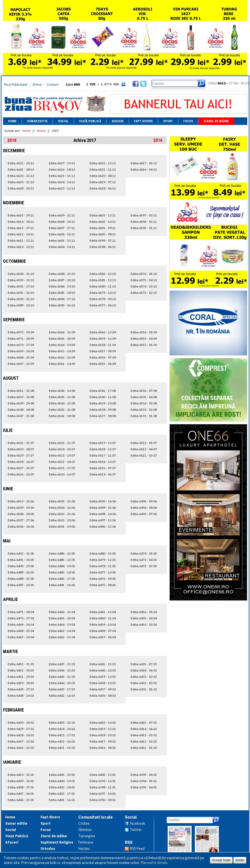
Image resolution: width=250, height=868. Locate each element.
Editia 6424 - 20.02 (62, 729)
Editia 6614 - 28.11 (21, 222)
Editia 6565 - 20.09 (62, 339)
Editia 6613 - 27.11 (21, 228)
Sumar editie (37, 121)
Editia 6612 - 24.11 (21, 234)
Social (63, 121)
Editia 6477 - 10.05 (103, 572)
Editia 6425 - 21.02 (62, 722)
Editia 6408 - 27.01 (21, 787)
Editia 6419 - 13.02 (103, 729)
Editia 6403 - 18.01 (62, 787)
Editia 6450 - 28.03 (21, 683)
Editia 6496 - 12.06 (103, 526)
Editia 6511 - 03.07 (144, 455)
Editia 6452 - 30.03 (21, 670)
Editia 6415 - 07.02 (144, 722)
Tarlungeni (87, 836)
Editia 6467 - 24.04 (21, 637)
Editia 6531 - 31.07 (21, 443)
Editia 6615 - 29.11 (21, 215)
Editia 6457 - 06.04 (103, 637)
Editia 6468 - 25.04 (21, 631)
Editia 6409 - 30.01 (21, 781)
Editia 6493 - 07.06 (144, 514)
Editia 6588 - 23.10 (62, 274)
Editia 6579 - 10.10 (103, 293)
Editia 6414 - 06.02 (144, 729)
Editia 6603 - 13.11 (103, 215)
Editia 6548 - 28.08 (21, 410)
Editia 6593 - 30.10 (21, 280)
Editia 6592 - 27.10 (21, 286)
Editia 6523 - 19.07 (62, 455)
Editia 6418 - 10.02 (103, 735)
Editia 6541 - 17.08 (103, 391)
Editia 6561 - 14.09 (62, 364)
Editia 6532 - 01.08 (144, 416)
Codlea (84, 823)
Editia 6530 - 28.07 (21, 449)
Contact (52, 85)
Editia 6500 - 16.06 (103, 501)
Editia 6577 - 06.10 (103, 305)
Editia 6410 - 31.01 (21, 775)
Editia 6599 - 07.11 (103, 240)
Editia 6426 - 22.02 (21, 748)
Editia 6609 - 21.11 (62, 215)
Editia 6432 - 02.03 (144, 683)
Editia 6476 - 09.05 (103, 579)
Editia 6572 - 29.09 (21, 332)
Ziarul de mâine (216, 121)
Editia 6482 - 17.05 (62, 579)
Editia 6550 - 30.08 (21, 397)
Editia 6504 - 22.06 (62, 508)
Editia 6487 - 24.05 (21, 585)
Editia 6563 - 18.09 (62, 351)
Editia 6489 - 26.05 (21, 572)
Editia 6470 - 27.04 (21, 618)
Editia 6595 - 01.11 (144, 228)
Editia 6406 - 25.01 (21, 800)
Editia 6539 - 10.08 (103, 403)
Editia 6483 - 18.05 (62, 572)
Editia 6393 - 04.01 (144, 787)
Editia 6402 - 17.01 (62, 794)
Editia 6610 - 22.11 (21, 247)
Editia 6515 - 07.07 (103, 468)
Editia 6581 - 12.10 (103, 280)
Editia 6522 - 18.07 (62, 462)
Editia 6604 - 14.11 (62, 247)
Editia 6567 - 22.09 (21, 364)
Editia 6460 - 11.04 (103, 618)
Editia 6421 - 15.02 (62, 748)
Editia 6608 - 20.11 (62, 222)
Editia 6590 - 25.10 (21, 299)
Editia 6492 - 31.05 (21, 553)
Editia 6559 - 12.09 (103, 339)
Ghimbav (85, 830)
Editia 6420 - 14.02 (103, 722)
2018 (12, 140)
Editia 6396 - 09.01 (103, 800)
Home (12, 121)
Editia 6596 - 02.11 (144, 222)
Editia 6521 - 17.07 (62, 468)
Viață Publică (90, 121)
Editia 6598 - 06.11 (103, 247)
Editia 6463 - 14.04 (62, 631)
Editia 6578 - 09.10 (103, 299)
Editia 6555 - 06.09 (103, 364)
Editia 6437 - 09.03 (103, 689)
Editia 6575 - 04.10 (144, 280)
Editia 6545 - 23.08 (62, 397)
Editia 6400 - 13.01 (103, 775)
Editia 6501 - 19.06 (62, 526)
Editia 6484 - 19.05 (62, 566)
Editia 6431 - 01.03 (144, 689)
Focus (188, 121)
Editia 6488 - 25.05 (21, 579)
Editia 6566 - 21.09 (62, 332)
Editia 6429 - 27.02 (21, 729)
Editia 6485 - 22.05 (62, 560)
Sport (168, 121)
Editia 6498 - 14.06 (103, 514)
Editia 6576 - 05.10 (144, 274)
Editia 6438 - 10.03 (103, 683)
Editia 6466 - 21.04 (62, 612)
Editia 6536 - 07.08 (144, 391)
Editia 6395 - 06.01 (144, 775)
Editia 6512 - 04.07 (144, 449)
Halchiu (84, 849)
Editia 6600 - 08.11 (103, 234)
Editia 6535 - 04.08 (144, 397)
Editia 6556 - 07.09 (103, 357)
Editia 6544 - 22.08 (62, 403)
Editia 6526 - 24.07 (21, 474)
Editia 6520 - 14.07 (62, 474)
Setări (240, 860)
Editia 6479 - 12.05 (103, 560)
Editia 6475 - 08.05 (103, 585)
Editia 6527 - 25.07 (21, 468)
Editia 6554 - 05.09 (144, 332)
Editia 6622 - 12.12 (103, 163)
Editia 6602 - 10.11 (103, 222)
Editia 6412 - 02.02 (144, 741)
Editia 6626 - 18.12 (62, 169)
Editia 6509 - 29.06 (21, 508)
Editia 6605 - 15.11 (62, 240)
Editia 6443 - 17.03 (62, 689)
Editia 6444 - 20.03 (62, 683)
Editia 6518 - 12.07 (103, 449)
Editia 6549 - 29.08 (21, 403)
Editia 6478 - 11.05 (103, 566)
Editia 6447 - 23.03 (62, 664)
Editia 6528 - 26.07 (21, 462)
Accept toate (221, 860)
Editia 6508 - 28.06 (21, 514)
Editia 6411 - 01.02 (144, 748)
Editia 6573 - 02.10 (144, 293)
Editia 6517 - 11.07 (103, 455)
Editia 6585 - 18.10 (62, 293)
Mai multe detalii (154, 863)
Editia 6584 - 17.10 (62, 299)
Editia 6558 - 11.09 (103, 345)
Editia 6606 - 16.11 (62, 234)
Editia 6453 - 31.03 (21, 664)
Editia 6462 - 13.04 (62, 637)
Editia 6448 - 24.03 (21, 696)
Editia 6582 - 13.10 (103, 274)
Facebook (137, 823)
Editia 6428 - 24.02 (21, 735)
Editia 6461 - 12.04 (103, 612)
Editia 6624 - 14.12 (62, 182)
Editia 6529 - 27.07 (21, 455)
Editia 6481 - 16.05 (62, 585)
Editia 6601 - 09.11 (103, 228)
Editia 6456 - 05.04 (144, 612)
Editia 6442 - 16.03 (62, 696)
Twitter (136, 830)
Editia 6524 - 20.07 (62, 449)
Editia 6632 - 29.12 (21, 163)
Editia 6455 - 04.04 (144, 618)
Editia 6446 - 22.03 (62, 670)
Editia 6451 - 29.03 (21, 677)
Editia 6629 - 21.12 (21, 182)
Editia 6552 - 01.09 (144, 345)
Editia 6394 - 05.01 (144, 781)
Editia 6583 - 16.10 (62, 305)
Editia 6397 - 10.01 (103, 794)
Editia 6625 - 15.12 (62, 176)
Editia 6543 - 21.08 (62, 410)
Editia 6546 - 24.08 (62, 391)
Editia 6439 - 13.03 (103, 677)
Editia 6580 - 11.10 (103, 286)
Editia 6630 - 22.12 (21, 176)
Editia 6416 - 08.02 (103, 748)
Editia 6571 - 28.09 (21, 339)
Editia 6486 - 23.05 (62, 553)
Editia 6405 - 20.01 (62, 775)
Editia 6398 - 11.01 (103, 787)
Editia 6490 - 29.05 (21, 566)
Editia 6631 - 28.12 (21, 169)
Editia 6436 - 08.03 (103, 696)
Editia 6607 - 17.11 (62, 228)
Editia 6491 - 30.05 (21, 560)
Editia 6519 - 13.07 (103, 443)
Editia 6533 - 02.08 (144, 410)
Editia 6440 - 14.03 (103, 670)
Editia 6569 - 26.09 (21, 351)
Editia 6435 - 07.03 (144, 664)
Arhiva (37, 85)
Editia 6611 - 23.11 (21, 240)
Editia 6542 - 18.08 (62, 416)
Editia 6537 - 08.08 (103, 416)
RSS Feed (137, 849)
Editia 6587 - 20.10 (62, 280)
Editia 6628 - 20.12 (21, 188)
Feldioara (86, 842)
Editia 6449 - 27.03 (21, 689)
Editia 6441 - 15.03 (103, 664)
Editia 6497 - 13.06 (103, 520)
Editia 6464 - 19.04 (62, 624)
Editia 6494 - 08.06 (144, 508)
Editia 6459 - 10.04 (103, 624)
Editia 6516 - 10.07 (103, 462)
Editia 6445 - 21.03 (62, 677)
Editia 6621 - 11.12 (103, 169)
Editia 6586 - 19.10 (62, 286)
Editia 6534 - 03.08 (144, 403)
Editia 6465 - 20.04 (62, 618)
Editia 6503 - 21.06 (62, 514)
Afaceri (118, 121)
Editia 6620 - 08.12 (103, 176)
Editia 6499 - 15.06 (103, 508)
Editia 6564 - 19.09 (62, 345)
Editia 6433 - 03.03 (144, 677)
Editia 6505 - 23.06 (62, 501)
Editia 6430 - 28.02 (21, 722)
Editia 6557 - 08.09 (103, 351)
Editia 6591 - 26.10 (21, 293)
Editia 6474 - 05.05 (144, 553)
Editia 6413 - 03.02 (144, 735)
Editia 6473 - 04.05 (144, 560)
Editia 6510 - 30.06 (21, 501)
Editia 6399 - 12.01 (103, 781)
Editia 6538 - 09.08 (103, 410)
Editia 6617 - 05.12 (144, 163)
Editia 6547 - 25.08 (21, 416)
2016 (158, 140)
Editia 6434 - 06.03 (144, 670)
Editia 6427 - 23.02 (21, 741)
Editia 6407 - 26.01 (21, 794)
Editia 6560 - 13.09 (103, 332)
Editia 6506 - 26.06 (21, 526)
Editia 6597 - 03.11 (144, 215)
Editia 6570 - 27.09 (21, 345)
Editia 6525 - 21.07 (62, 443)
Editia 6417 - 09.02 (103, 741)
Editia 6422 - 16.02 (62, 741)
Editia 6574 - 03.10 (144, 286)
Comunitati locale (96, 817)
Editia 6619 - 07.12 (103, 182)
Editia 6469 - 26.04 (21, 624)
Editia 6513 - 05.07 (144, 443)
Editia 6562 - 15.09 (62, 357)
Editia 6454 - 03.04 (144, 624)
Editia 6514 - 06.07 (103, 474)
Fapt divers (143, 121)
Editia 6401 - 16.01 (62, 800)
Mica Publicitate (16, 85)
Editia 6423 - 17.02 (62, 735)
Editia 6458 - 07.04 (103, 631)
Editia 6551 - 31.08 (21, 391)
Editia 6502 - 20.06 (62, 520)
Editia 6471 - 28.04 (21, 612)
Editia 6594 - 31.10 (21, 274)
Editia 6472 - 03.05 (144, 566)
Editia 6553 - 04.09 (144, 339)
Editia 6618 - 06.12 (103, 188)
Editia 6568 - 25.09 (21, 357)
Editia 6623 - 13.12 (62, 188)
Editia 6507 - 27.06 (21, 520)
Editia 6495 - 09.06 (144, 501)
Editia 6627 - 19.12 (62, 163)
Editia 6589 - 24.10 (21, 305)
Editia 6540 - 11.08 (103, 397)
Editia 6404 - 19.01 (62, 781)
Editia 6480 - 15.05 (103, 553)
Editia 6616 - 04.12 (144, 169)
